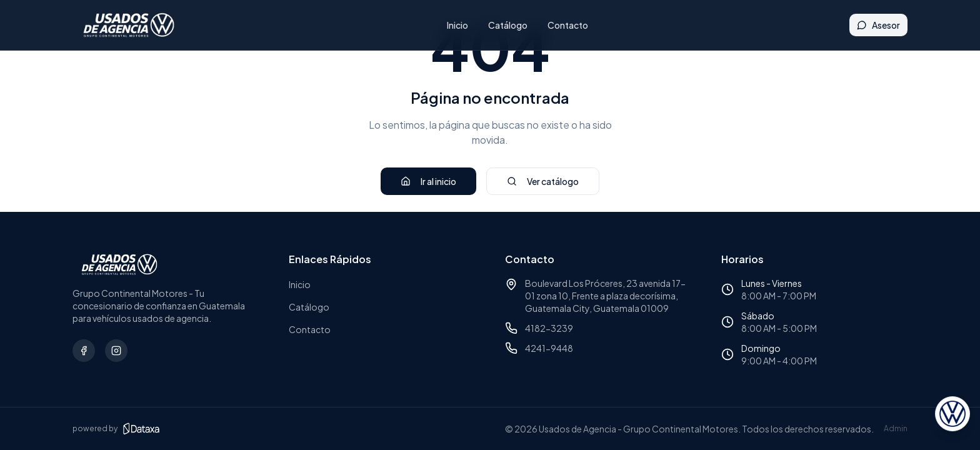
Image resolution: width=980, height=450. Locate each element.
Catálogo (510, 25)
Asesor (878, 25)
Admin (896, 428)
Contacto (570, 25)
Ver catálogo (543, 181)
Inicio (459, 25)
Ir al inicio (428, 181)
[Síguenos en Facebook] (84, 351)
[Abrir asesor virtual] (952, 415)
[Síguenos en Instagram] (116, 351)
